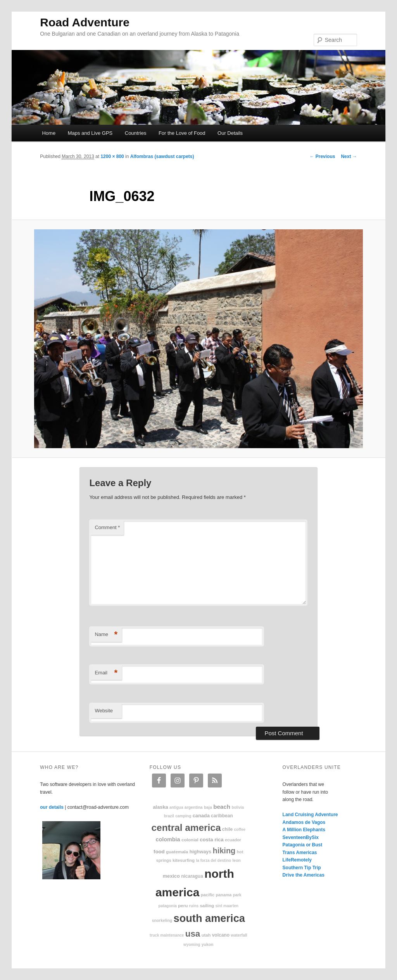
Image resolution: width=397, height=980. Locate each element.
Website (104, 711)
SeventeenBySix (301, 837)
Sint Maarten (227, 906)
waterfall (239, 935)
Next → (349, 156)
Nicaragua (192, 876)
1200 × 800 (112, 156)
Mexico (171, 876)
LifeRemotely (297, 860)
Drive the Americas (304, 875)
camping (183, 816)
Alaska (160, 807)
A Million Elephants (304, 830)
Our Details (230, 133)
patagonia (168, 906)
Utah (206, 935)
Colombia (168, 839)
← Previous (322, 156)
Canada (201, 816)
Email (106, 673)
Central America (186, 828)
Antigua (176, 807)
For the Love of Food (182, 133)
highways (200, 852)
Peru (183, 905)
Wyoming (192, 945)
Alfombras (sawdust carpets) (162, 156)
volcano (221, 935)
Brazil (169, 816)
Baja (208, 807)
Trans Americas (300, 853)
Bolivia (238, 807)
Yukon (208, 945)
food (159, 852)
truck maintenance (167, 935)
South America (209, 918)
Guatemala (177, 852)
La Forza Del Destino (214, 861)
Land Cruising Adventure (310, 815)
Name (106, 635)
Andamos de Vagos (304, 822)
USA (193, 934)
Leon (236, 861)
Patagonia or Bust (303, 845)
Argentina (194, 807)
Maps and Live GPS (90, 133)
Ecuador (233, 840)
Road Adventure (85, 22)
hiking (224, 851)
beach (222, 807)
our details (52, 807)
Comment (107, 527)
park (237, 895)
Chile (227, 829)
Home (49, 133)
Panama (224, 895)
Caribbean (222, 816)
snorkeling (162, 921)
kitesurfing (184, 860)
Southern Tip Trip (302, 868)
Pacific (208, 895)
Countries (136, 133)
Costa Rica (212, 840)
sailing (207, 905)
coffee (240, 830)
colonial (190, 840)
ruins (194, 906)
